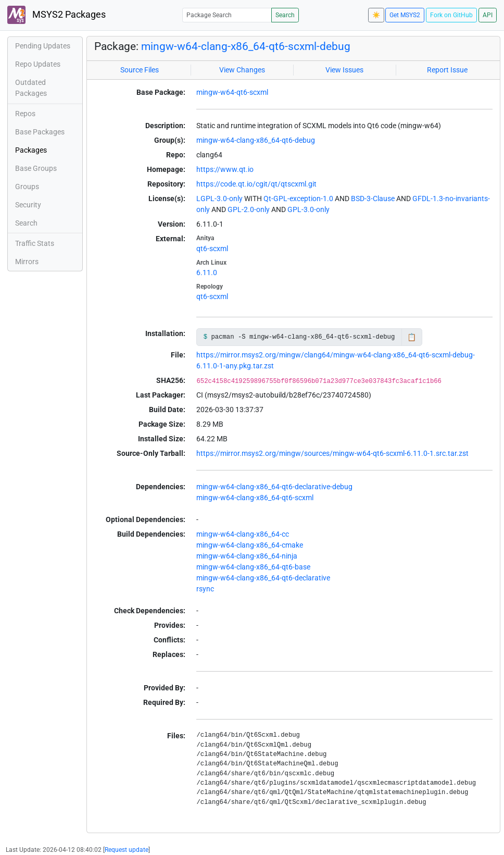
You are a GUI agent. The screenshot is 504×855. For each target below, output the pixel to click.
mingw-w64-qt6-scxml (232, 92)
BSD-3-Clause (373, 199)
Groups (27, 187)
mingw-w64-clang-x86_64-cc (243, 534)
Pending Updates (43, 46)
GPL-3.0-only (308, 209)
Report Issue (447, 70)
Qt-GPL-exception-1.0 (298, 199)
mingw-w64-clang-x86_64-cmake (250, 545)
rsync (205, 589)
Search (285, 15)
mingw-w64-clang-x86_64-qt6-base (253, 567)
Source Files (140, 70)
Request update (127, 850)
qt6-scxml (212, 249)
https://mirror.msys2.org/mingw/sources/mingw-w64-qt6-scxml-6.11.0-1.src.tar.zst (332, 453)
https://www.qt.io (225, 169)
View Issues (344, 70)
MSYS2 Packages (56, 15)
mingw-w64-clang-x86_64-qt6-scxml (255, 498)
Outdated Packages (31, 88)
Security (28, 205)
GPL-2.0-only (249, 209)
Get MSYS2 (405, 15)
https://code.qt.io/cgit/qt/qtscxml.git (256, 184)
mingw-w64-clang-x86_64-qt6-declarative (263, 578)
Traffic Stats (35, 243)
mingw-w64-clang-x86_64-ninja (247, 556)
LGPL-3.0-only (219, 199)
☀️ (376, 15)
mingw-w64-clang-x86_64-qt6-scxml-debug (246, 46)
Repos (25, 114)
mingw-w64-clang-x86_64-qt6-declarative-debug (274, 487)
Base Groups (36, 168)
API (488, 15)
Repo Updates (38, 64)
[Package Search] (227, 15)
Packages (31, 150)
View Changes (242, 70)
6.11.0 (207, 272)
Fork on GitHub (451, 15)
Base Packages (40, 132)
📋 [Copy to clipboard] (412, 337)
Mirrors (27, 262)
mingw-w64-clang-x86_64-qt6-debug (256, 140)
